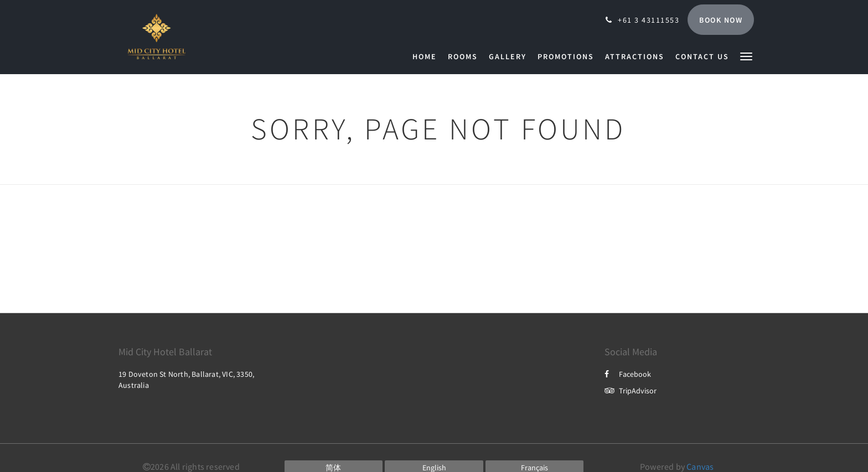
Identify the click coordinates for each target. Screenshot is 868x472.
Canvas (700, 466)
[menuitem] (427, 56)
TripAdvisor (631, 391)
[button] (746, 56)
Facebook (628, 374)
